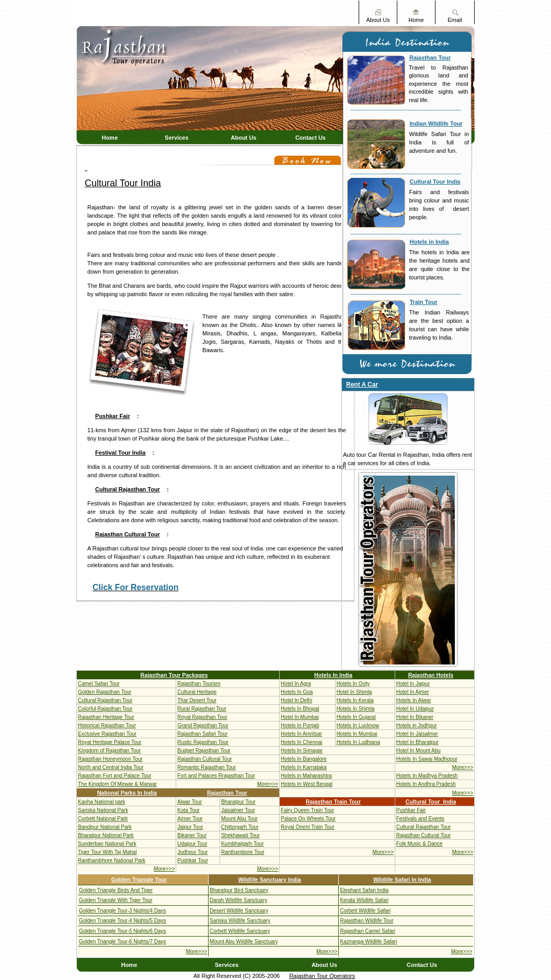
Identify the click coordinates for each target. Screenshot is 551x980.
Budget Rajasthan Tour (204, 751)
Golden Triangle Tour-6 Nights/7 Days (123, 942)
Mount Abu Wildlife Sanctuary (244, 942)
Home (416, 20)
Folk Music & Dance (420, 844)
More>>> (463, 767)
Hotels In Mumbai (357, 734)
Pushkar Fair (113, 416)
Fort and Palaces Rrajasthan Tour (216, 776)
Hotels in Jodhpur (417, 725)
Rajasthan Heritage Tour (106, 717)
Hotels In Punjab (300, 725)
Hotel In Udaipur (415, 709)
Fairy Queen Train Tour (307, 810)
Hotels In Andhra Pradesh (426, 784)
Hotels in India (429, 242)
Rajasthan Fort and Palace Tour (114, 776)
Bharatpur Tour (238, 802)
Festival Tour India (120, 453)
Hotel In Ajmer (413, 692)
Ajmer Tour (190, 819)
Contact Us (311, 138)
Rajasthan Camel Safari (368, 931)
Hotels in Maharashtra (306, 776)
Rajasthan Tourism (199, 684)
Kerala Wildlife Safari (364, 900)
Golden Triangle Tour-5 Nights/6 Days (123, 931)
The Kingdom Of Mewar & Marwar (117, 784)
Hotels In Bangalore (304, 759)
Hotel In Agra (296, 684)
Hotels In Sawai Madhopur (427, 759)
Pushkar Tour (193, 860)
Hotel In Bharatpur (417, 742)
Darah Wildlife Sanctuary (238, 900)
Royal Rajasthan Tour (202, 717)
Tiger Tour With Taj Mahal (107, 852)
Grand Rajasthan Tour (203, 725)
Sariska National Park (103, 810)
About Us (378, 20)
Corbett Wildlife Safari (365, 911)
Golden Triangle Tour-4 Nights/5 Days (123, 921)
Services (176, 138)
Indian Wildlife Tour (436, 123)
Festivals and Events (420, 819)
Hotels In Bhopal (300, 709)
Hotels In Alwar (414, 700)
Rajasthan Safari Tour (202, 734)
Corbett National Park (103, 819)
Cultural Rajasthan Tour (128, 489)
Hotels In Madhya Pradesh (427, 776)
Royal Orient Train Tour (308, 827)
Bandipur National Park (105, 827)
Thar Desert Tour (197, 700)
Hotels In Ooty (353, 684)
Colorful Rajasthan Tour (105, 709)
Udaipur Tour (192, 844)
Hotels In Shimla (356, 709)
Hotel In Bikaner (415, 717)
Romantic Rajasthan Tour (206, 767)
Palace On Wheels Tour (308, 819)
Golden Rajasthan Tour (105, 692)
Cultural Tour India (435, 182)
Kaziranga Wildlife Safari (368, 942)
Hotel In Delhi (296, 700)
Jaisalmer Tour (238, 810)
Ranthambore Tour (243, 852)
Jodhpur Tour (192, 852)
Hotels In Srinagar (302, 751)
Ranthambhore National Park (112, 860)
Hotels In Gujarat (356, 717)
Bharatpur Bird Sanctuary (239, 890)
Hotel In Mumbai (300, 717)
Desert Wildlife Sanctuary (239, 911)
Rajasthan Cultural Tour (128, 534)
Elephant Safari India (364, 890)
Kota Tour (188, 810)
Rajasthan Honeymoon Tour (110, 759)
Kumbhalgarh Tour (243, 844)
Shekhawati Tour (240, 835)
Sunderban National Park (107, 844)
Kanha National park (102, 802)
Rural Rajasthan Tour (202, 709)
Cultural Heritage (197, 692)
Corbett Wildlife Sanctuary (240, 931)
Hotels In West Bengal (307, 784)
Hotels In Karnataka (304, 767)
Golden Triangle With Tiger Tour (116, 900)
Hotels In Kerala (355, 700)
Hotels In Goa (297, 692)
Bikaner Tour (192, 835)
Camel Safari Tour (99, 684)
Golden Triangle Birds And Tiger (116, 890)
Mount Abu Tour (239, 819)
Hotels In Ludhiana (358, 742)
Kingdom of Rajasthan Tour (109, 751)
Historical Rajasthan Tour (107, 725)
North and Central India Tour (111, 767)
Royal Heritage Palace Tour (110, 742)
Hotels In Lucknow (358, 725)
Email (455, 20)
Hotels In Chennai (302, 742)
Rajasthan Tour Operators (322, 976)
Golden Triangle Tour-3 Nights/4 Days (123, 911)
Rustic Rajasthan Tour (203, 742)
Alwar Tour (190, 802)
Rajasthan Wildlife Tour (366, 921)
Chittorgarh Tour (240, 827)
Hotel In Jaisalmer (417, 734)
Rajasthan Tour (430, 58)
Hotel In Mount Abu (418, 751)
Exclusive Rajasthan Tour (107, 734)
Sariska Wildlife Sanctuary (240, 921)
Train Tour (424, 302)
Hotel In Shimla (354, 692)
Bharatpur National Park (106, 835)
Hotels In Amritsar (301, 734)
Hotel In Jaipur (413, 684)
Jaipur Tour (190, 827)
